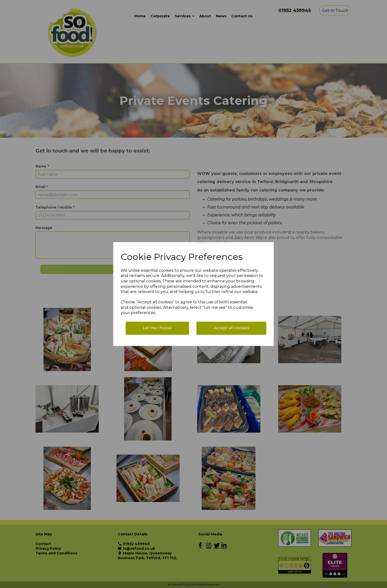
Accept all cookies (231, 328)
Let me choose (157, 328)
